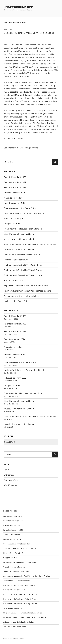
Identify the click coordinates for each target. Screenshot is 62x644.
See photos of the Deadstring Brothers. (21, 148)
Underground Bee (18, 7)
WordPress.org (10, 485)
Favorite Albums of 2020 (15, 193)
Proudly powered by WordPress (14, 639)
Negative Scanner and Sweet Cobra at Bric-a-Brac (26, 286)
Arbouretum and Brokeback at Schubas (21, 296)
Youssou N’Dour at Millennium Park (19, 239)
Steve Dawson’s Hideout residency (19, 234)
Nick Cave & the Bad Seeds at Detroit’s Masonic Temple (28, 291)
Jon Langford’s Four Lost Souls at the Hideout (24, 213)
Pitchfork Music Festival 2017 (17, 260)
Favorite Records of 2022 (15, 182)
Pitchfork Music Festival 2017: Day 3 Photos (23, 265)
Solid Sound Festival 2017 (15, 280)
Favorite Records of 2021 (15, 187)
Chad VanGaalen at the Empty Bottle (20, 208)
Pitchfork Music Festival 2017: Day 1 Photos (23, 275)
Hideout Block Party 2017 (15, 218)
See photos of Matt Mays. (15, 139)
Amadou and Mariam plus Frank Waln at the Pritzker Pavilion (30, 244)
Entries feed (9, 475)
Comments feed (11, 480)
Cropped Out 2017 (12, 224)
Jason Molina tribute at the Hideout (19, 250)
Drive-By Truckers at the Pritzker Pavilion (22, 255)
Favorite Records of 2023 (15, 177)
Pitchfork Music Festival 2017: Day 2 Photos (23, 270)
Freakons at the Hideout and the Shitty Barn (23, 229)
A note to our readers (13, 198)
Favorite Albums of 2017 (14, 203)
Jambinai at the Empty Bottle (16, 301)
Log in (7, 470)
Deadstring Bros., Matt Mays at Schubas (29, 33)
